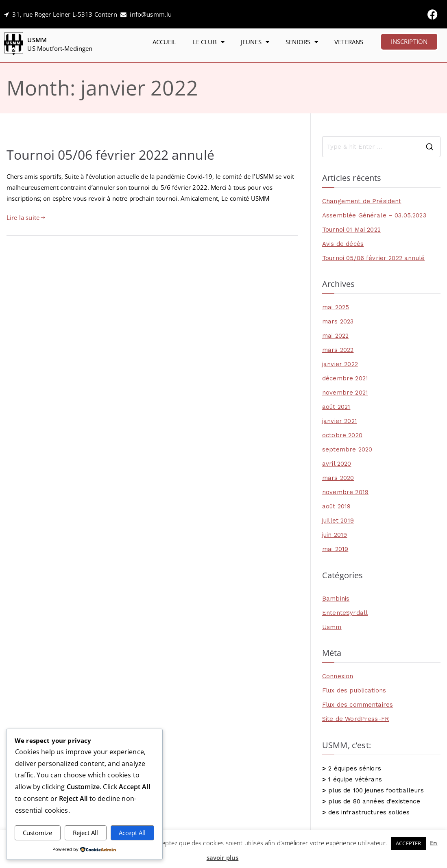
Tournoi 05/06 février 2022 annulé (110, 154)
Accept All (132, 833)
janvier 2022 (340, 364)
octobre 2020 (342, 435)
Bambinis (336, 599)
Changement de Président (362, 201)
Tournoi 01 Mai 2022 (351, 230)
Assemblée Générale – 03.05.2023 (374, 215)
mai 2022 (335, 336)
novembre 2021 (345, 393)
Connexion (338, 676)
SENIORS (302, 42)
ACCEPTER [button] (408, 843)
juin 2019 (335, 535)
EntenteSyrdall (345, 613)
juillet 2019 (338, 521)
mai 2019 (335, 549)
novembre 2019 (345, 492)
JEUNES (255, 42)
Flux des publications (354, 690)
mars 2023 (338, 321)
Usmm (332, 627)
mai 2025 (336, 307)
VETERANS (349, 42)
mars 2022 (338, 350)
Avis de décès (343, 244)
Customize (37, 833)
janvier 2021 (340, 421)
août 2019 (336, 506)
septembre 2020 (347, 449)
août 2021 (336, 407)
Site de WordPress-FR (355, 719)
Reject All (85, 833)
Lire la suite (26, 217)
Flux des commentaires (358, 705)
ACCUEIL (165, 42)
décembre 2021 (345, 378)
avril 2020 (337, 464)
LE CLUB (209, 42)
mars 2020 (338, 478)
